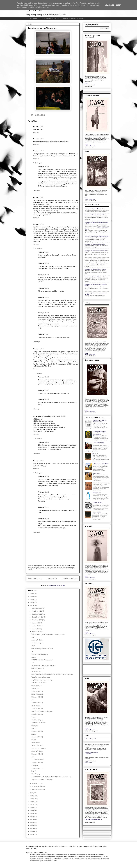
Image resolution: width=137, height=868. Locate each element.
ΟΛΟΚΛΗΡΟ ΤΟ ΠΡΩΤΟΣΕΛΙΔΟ (93, 820)
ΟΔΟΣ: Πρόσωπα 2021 (38, 669)
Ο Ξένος (34, 740)
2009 (32, 828)
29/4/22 (47, 492)
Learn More (109, 5)
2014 (32, 814)
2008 (32, 831)
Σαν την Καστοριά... (37, 643)
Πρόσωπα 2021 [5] (37, 714)
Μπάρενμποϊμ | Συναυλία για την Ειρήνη (44, 666)
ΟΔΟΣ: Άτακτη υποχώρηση (40, 654)
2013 (32, 817)
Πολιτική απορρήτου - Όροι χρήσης (74, 18)
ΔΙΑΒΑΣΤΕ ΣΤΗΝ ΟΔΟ (39, 683)
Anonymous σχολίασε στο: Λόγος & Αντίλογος (95, 215)
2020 (32, 796)
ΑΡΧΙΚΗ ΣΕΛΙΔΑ (33, 18)
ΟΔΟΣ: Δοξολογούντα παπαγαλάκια (42, 649)
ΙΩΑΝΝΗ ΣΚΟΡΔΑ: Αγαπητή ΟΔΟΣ (42, 660)
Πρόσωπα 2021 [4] (37, 708)
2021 (32, 793)
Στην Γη (34, 637)
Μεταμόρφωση (36, 671)
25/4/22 (47, 252)
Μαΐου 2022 (36, 629)
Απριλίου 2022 (36, 632)
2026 (32, 594)
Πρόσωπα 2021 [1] (37, 691)
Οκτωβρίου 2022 (37, 614)
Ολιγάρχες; (35, 726)
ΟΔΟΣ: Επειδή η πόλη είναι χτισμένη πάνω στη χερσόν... (48, 634)
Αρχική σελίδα (52, 578)
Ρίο (32, 651)
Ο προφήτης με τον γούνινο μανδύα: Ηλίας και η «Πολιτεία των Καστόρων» (100, 433)
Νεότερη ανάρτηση (35, 578)
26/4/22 (47, 275)
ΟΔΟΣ (86, 84)
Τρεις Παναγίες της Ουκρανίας (41, 677)
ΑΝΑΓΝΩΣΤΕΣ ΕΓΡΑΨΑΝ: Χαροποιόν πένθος (100, 421)
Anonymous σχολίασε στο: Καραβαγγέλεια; (95, 209)
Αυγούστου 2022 (37, 620)
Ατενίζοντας (35, 765)
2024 (32, 600)
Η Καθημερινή (88, 753)
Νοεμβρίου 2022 (37, 611)
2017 (32, 805)
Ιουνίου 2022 (36, 626)
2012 (32, 819)
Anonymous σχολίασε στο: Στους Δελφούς (94, 259)
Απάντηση (36, 132)
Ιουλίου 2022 (36, 623)
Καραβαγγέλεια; (97, 493)
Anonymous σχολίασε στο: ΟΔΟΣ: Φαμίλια (95, 244)
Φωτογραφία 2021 (37, 686)
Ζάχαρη (34, 657)
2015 (32, 811)
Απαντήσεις (39, 163)
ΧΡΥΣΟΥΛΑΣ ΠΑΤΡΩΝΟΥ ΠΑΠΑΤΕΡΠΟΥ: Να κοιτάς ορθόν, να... (52, 777)
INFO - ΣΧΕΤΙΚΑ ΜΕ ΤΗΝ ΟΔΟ (51, 18)
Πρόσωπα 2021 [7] (37, 737)
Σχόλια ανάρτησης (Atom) (57, 586)
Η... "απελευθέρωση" (38, 760)
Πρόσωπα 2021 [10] (37, 768)
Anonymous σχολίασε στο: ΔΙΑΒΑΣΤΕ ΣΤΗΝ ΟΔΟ (97, 237)
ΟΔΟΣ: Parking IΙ (97, 473)
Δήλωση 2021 (36, 688)
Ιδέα (33, 663)
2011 (32, 823)
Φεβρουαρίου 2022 (38, 786)
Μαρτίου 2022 (36, 783)
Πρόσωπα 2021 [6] (37, 731)
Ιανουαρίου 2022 (37, 789)
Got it (118, 5)
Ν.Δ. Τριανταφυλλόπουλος (91, 752)
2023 (32, 603)
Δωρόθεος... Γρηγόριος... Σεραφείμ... (42, 680)
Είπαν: (33, 646)
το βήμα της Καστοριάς (90, 85)
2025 (32, 597)
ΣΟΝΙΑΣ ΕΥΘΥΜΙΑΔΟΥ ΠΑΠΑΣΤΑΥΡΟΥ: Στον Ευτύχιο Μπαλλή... (52, 674)
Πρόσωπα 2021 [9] (37, 763)
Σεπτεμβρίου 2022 (37, 617)
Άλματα (34, 734)
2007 (32, 834)
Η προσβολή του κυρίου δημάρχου (101, 483)
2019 (32, 799)
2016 (32, 808)
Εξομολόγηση (36, 774)
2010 (32, 825)
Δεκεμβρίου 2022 (37, 608)
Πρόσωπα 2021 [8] (37, 754)
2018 (32, 802)
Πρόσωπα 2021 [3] (37, 703)
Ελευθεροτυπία (88, 762)
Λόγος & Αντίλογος (37, 640)
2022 (32, 606)
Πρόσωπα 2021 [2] (37, 697)
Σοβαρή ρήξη (95, 454)
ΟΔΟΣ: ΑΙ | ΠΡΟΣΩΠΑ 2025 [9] (101, 463)
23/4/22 (42, 127)
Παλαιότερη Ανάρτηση (70, 578)
